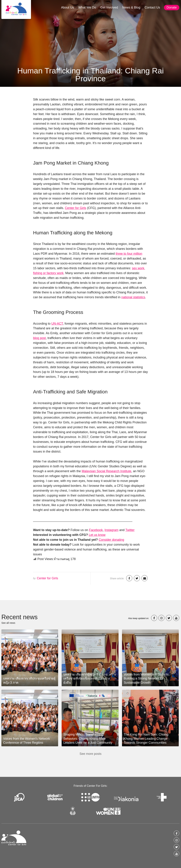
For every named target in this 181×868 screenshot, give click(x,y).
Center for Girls (76, 208)
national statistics (133, 297)
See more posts (90, 754)
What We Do (87, 7)
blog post (39, 338)
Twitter (130, 530)
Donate (172, 7)
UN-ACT (57, 324)
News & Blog (131, 7)
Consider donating (111, 540)
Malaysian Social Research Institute (106, 471)
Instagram (111, 530)
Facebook (96, 530)
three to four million (129, 254)
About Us (68, 7)
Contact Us (152, 7)
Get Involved (109, 7)
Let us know (97, 535)
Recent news (19, 617)
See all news (8, 623)
